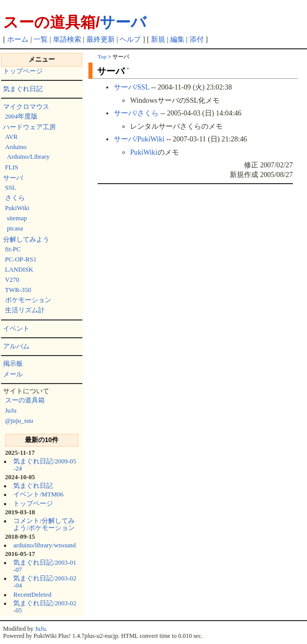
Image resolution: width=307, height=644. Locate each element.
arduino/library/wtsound (44, 545)
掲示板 (13, 364)
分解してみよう (26, 240)
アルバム (16, 346)
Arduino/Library (28, 157)
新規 (158, 39)
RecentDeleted (32, 595)
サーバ (123, 22)
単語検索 (67, 39)
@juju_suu (19, 421)
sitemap (17, 218)
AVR (11, 137)
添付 (197, 39)
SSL (11, 188)
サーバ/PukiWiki (139, 139)
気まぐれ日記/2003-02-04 (45, 582)
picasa (15, 228)
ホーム (18, 39)
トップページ (23, 71)
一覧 (41, 39)
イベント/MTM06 (38, 494)
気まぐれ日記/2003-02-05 (45, 607)
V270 (12, 280)
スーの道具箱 (25, 400)
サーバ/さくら (136, 113)
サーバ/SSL (132, 87)
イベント (16, 329)
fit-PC (13, 249)
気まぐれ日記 (23, 89)
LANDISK (19, 270)
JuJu (11, 411)
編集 (177, 39)
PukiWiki (17, 208)
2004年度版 (21, 116)
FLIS (12, 167)
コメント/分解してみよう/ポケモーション (44, 524)
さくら (15, 198)
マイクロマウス (26, 107)
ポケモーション (28, 300)
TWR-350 (18, 290)
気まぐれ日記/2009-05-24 (45, 465)
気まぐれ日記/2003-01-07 (45, 566)
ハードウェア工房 (29, 127)
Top (102, 56)
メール (13, 374)
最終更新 (101, 39)
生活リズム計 (25, 310)
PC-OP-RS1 (21, 259)
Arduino (16, 147)
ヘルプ (130, 39)
